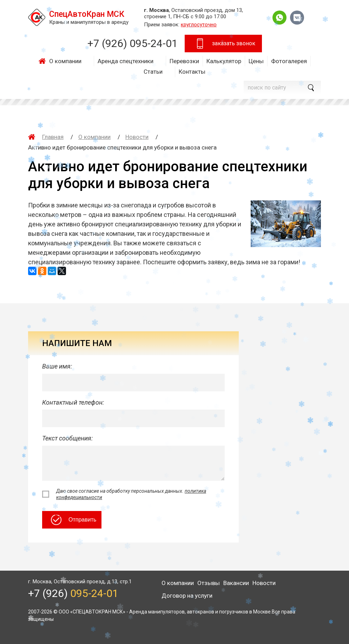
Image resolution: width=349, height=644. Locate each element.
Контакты (192, 72)
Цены (256, 61)
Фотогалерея (289, 61)
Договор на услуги (187, 596)
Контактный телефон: (73, 402)
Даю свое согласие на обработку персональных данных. (131, 494)
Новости (137, 137)
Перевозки (184, 61)
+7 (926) (133, 43)
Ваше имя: (57, 366)
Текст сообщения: (67, 438)
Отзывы (209, 583)
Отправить (74, 520)
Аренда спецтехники (126, 61)
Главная (44, 61)
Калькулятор (224, 61)
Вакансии (236, 583)
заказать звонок (225, 44)
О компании (65, 61)
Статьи (153, 72)
